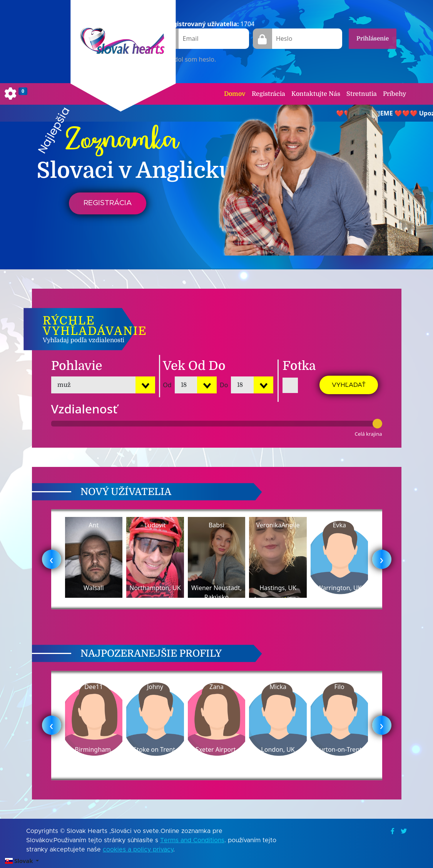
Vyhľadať (349, 385)
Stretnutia (362, 94)
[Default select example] (103, 385)
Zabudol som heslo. (188, 59)
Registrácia (268, 94)
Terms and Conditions (192, 840)
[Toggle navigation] (16, 94)
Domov (235, 94)
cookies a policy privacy (138, 850)
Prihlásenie (373, 38)
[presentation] (52, 559)
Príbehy (395, 94)
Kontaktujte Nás (316, 94)
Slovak (20, 861)
